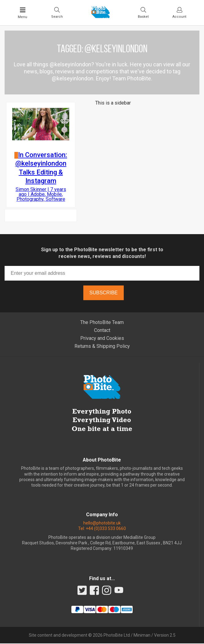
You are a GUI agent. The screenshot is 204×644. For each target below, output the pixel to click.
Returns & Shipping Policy (102, 347)
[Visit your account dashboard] (179, 13)
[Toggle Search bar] (57, 13)
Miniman (142, 636)
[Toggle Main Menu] (23, 13)
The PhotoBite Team (102, 323)
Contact (102, 331)
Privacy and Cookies (102, 339)
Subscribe (104, 293)
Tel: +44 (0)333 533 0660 (102, 529)
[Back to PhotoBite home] (100, 16)
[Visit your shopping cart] (143, 13)
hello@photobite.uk (102, 524)
